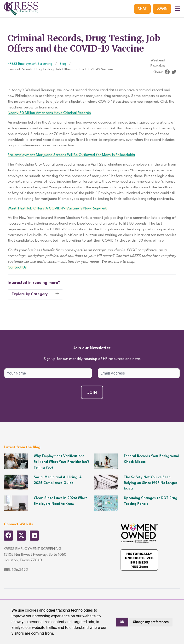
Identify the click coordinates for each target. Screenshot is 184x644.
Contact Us (17, 268)
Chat (142, 9)
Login (162, 9)
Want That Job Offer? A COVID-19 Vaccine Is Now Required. (57, 209)
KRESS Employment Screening (30, 64)
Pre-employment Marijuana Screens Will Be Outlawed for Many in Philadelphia (71, 155)
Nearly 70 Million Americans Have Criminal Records (49, 113)
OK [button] (122, 622)
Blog (63, 64)
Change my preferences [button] (151, 622)
